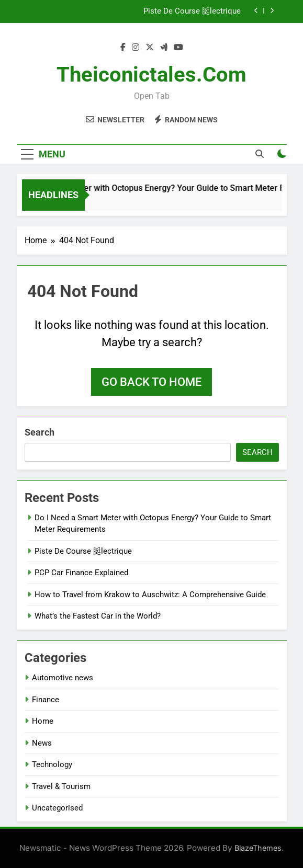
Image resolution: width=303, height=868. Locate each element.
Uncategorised (57, 808)
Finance (46, 700)
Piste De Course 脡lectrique (192, 12)
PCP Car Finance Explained (81, 573)
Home (43, 721)
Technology (52, 764)
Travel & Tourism (61, 786)
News (42, 743)
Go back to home (151, 382)
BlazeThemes (258, 848)
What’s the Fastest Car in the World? (98, 616)
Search (40, 432)
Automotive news (63, 678)
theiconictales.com (151, 75)
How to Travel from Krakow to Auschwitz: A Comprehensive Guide (150, 595)
